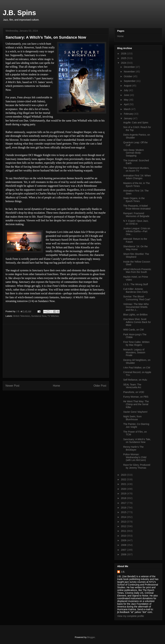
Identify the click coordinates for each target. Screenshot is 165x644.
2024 (124, 63)
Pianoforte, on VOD (134, 392)
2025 (124, 58)
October (128, 76)
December (130, 67)
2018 (124, 498)
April (126, 104)
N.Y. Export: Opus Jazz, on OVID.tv (136, 222)
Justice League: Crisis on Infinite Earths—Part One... (137, 231)
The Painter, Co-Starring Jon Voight (136, 425)
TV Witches (53, 316)
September (130, 81)
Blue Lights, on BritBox (135, 315)
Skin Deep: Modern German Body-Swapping (134, 153)
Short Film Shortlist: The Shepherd (136, 255)
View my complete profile (131, 616)
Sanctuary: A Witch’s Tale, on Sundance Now (137, 441)
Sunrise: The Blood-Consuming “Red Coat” (137, 298)
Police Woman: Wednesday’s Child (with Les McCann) (135, 457)
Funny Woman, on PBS (136, 397)
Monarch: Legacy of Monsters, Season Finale (134, 352)
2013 (124, 522)
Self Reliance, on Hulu (135, 380)
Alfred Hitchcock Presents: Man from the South (137, 271)
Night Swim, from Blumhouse (132, 418)
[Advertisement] (56, 351)
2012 (124, 526)
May (126, 100)
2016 (124, 508)
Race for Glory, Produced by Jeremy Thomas (137, 466)
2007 (124, 550)
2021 (124, 484)
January (128, 118)
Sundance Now (39, 316)
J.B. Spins (19, 13)
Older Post (100, 386)
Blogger (91, 637)
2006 (124, 554)
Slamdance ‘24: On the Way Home (135, 248)
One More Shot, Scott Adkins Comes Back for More (137, 322)
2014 (124, 517)
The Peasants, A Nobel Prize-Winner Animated (137, 207)
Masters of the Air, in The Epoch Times (137, 185)
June (127, 95)
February (129, 114)
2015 (124, 512)
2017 (124, 503)
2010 (124, 536)
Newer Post (12, 386)
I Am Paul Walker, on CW (137, 368)
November (130, 72)
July (126, 90)
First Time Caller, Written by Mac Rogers (136, 343)
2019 (124, 494)
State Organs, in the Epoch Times (134, 200)
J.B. (123, 572)
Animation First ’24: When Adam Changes (137, 177)
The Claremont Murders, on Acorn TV (136, 169)
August (128, 86)
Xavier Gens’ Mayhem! (135, 412)
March (127, 109)
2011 (124, 531)
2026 (124, 54)
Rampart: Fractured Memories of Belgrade (136, 215)
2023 (124, 475)
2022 (124, 479)
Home (57, 386)
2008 (124, 545)
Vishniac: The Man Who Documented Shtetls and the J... (136, 307)
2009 (124, 540)
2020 (124, 489)
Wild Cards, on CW (133, 330)
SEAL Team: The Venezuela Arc (132, 386)
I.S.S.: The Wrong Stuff (136, 284)
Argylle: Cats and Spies (136, 123)
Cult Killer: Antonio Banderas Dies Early (136, 290)
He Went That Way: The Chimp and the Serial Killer (136, 404)
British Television (22, 316)
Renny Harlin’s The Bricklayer (133, 448)
